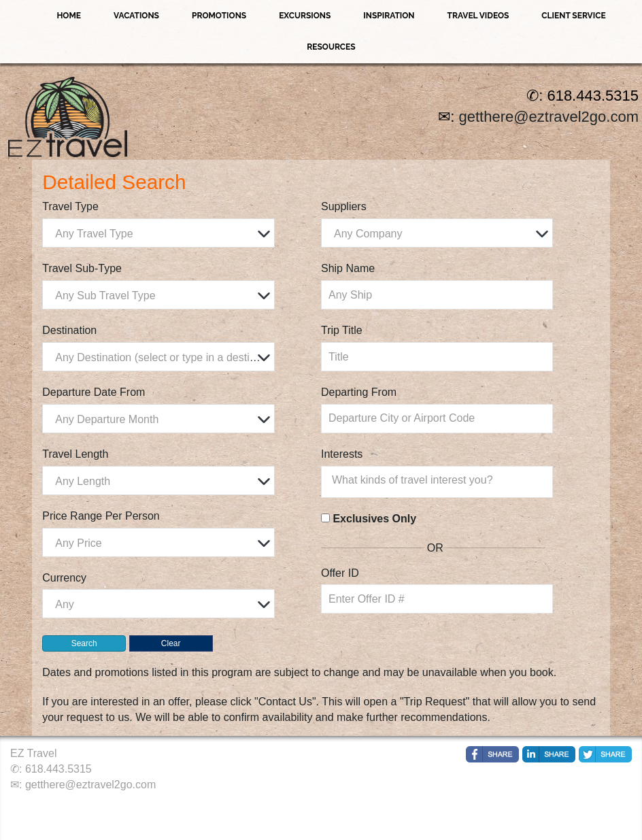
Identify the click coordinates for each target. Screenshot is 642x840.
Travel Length (75, 454)
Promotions (219, 16)
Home (69, 16)
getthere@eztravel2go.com (549, 117)
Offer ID (340, 573)
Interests (342, 454)
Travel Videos (478, 16)
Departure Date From (94, 392)
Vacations (136, 16)
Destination (69, 330)
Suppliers (344, 206)
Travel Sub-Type (82, 268)
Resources (331, 47)
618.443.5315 (58, 769)
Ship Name (348, 268)
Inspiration (389, 16)
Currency (64, 578)
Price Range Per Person (101, 516)
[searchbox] (440, 480)
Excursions (305, 16)
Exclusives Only (374, 519)
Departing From (359, 392)
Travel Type (70, 206)
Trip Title (342, 330)
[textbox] (162, 234)
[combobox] (158, 233)
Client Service (573, 16)
